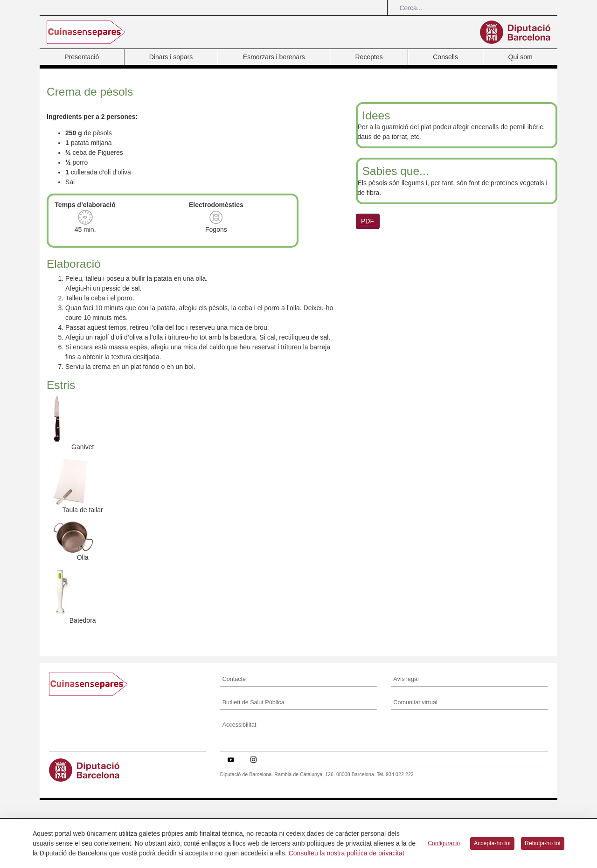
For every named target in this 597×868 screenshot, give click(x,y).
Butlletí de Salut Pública (253, 816)
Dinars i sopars (171, 57)
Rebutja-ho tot (543, 843)
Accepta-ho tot (492, 843)
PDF (368, 221)
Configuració (444, 843)
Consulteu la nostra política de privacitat (347, 853)
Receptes (369, 57)
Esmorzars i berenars (274, 57)
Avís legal (406, 793)
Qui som (521, 57)
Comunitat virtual (415, 816)
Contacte (234, 793)
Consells (445, 57)
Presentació (82, 57)
